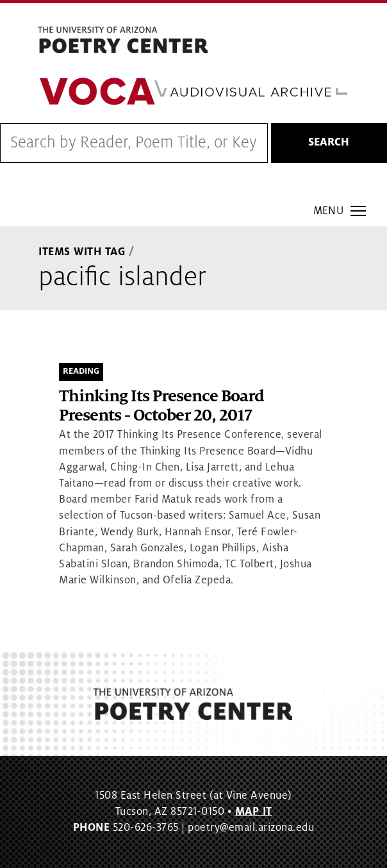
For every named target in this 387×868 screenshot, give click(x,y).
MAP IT (254, 812)
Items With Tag (82, 252)
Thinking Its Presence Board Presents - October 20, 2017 (161, 406)
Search (329, 142)
